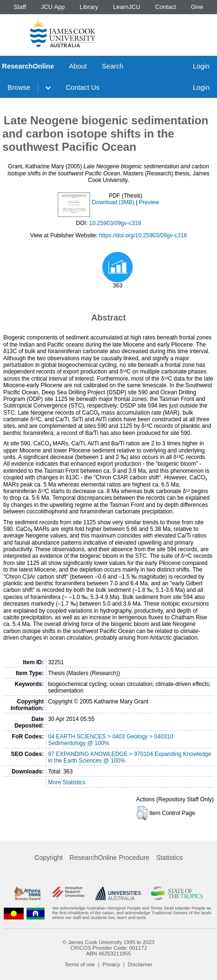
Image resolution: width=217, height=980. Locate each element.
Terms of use (80, 964)
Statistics (169, 858)
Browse (19, 87)
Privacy (112, 964)
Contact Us (83, 87)
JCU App (53, 7)
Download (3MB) (113, 202)
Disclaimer (140, 964)
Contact (165, 7)
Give (197, 7)
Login (201, 66)
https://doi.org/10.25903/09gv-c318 (143, 235)
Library (89, 7)
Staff (20, 7)
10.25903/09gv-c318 (115, 223)
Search (113, 66)
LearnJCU (127, 7)
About (78, 66)
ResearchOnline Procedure (110, 858)
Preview (149, 202)
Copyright (49, 858)
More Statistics (67, 782)
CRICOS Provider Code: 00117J (108, 948)
